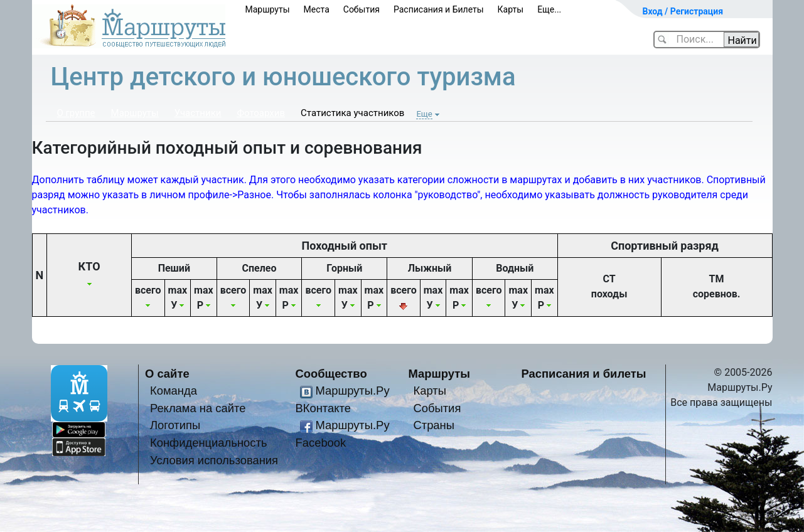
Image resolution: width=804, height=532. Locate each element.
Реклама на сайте (198, 408)
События (362, 9)
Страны (434, 425)
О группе (76, 113)
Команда (174, 391)
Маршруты (268, 9)
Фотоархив (261, 113)
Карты (511, 9)
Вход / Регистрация (683, 11)
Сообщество (331, 374)
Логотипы (175, 425)
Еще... (549, 9)
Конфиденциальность (209, 443)
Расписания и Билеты (439, 9)
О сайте (167, 374)
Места (317, 9)
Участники (198, 113)
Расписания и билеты (584, 374)
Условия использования (214, 460)
